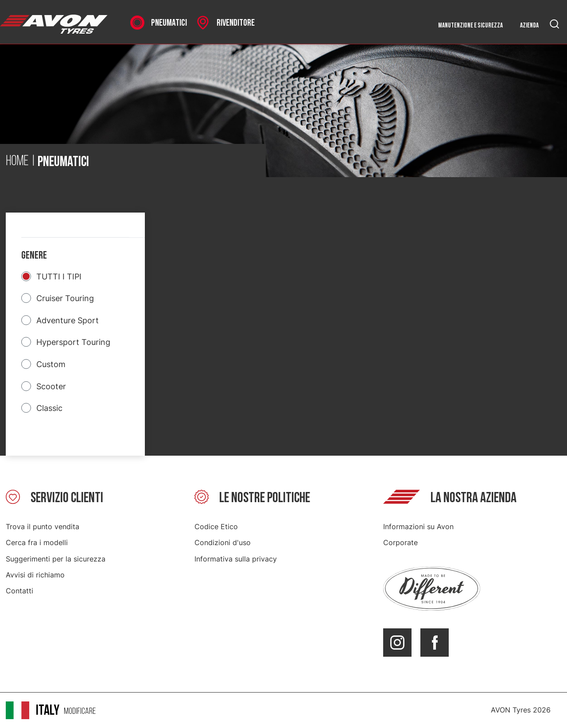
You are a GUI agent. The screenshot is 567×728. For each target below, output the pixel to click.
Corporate (400, 542)
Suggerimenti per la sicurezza (56, 559)
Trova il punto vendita (43, 527)
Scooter (51, 386)
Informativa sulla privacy (236, 559)
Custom (51, 364)
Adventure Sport (68, 320)
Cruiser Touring (65, 298)
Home (17, 162)
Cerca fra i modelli (37, 542)
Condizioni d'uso (223, 542)
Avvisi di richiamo (35, 575)
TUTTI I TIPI (59, 277)
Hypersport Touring (73, 342)
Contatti (19, 591)
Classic (49, 408)
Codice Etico (216, 527)
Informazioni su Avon (418, 527)
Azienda (529, 25)
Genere (34, 255)
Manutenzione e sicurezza (470, 25)
